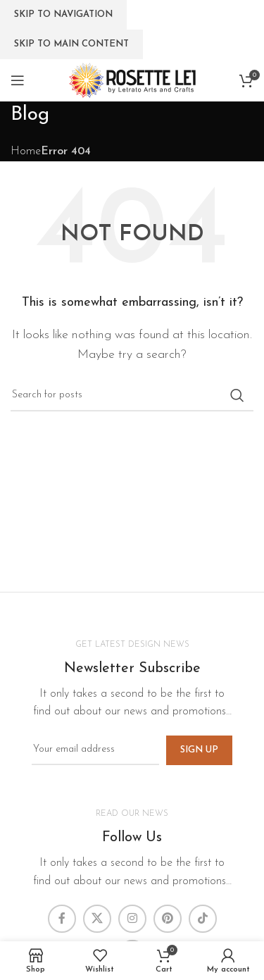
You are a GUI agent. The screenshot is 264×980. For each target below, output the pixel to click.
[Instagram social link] (132, 919)
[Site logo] (132, 80)
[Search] (132, 395)
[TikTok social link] (203, 919)
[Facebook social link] (62, 919)
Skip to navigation (63, 14)
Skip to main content (71, 44)
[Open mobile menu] (18, 80)
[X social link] (97, 919)
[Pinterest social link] (168, 919)
